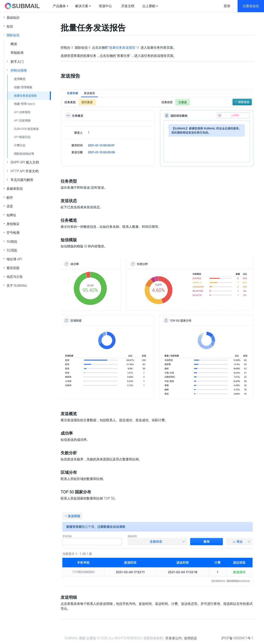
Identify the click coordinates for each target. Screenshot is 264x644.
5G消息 (12, 250)
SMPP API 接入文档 (25, 162)
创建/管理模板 (23, 87)
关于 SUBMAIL (17, 286)
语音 (10, 206)
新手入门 (17, 62)
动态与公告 (15, 277)
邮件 (10, 198)
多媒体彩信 (15, 189)
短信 (10, 26)
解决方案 (82, 6)
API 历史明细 (22, 121)
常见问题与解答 (22, 180)
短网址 (11, 215)
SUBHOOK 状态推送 (26, 129)
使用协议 (191, 638)
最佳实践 (13, 268)
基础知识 (13, 18)
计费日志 (20, 145)
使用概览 (20, 79)
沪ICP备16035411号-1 (237, 638)
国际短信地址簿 (24, 154)
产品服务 (59, 6)
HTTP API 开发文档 (25, 171)
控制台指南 (19, 70)
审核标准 (17, 53)
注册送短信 (251, 6)
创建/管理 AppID (25, 104)
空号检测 (13, 233)
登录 (227, 6)
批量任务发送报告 (25, 96)
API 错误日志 (22, 137)
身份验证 (13, 224)
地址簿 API (14, 259)
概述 (14, 44)
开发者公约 (173, 638)
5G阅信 (12, 242)
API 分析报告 (22, 112)
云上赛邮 (149, 6)
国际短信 (13, 35)
